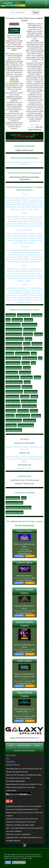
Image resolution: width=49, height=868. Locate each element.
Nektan (37, 377)
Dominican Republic (16, 255)
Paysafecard (34, 447)
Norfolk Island (23, 295)
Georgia (31, 269)
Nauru (34, 293)
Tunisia (36, 209)
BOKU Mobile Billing (13, 456)
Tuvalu (41, 300)
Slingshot (10, 416)
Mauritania (10, 205)
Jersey (40, 271)
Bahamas (40, 250)
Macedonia (31, 274)
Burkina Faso (10, 198)
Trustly (22, 449)
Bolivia (17, 217)
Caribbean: (24, 246)
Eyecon (28, 339)
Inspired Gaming (13, 363)
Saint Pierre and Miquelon (16, 226)
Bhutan (10, 233)
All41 (8, 320)
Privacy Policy (19, 862)
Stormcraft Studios (14, 421)
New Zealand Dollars (14, 503)
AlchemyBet (37, 315)
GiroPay (24, 456)
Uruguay (30, 226)
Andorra (17, 269)
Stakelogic (36, 416)
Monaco (17, 276)
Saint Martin (24, 259)
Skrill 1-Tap (23, 459)
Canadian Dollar (13, 498)
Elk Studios (28, 334)
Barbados (14, 252)
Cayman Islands (33, 252)
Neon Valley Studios (14, 382)
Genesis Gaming (22, 354)
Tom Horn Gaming (26, 425)
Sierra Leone (31, 207)
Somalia (40, 207)
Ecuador (15, 219)
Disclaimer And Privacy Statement (24, 751)
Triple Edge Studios (14, 430)
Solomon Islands (25, 300)
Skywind (34, 411)
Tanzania (24, 209)
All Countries (11, 755)
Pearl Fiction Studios (14, 392)
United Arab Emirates (27, 243)
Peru (40, 224)
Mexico (10, 224)
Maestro (8, 447)
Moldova (10, 276)
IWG (33, 363)
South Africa (15, 209)
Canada (29, 217)
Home (11, 745)
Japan (41, 236)
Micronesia (27, 293)
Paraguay (34, 224)
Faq (7, 758)
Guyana (30, 221)
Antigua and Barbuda (21, 250)
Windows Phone (24, 164)
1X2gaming (11, 315)
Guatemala (21, 221)
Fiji (29, 288)
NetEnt (27, 382)
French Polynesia (37, 288)
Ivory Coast (16, 202)
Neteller (26, 447)
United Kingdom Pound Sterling (18, 508)
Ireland (25, 271)
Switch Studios (29, 421)
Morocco (27, 205)
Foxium (27, 344)
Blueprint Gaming (29, 325)
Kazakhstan (17, 238)
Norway (34, 276)
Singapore (33, 240)
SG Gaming (11, 411)
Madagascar (34, 202)
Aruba (33, 250)
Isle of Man (32, 271)
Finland (24, 269)
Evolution (38, 334)
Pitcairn (36, 297)
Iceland (18, 271)
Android (9, 162)
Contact (37, 745)
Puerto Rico (12, 257)
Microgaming (27, 377)
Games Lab (37, 344)
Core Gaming (30, 330)
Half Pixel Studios (30, 358)
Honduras (38, 221)
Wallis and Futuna (24, 302)
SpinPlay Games (23, 416)
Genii (34, 354)
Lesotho (25, 202)
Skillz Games (23, 411)
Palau (14, 297)
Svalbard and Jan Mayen (27, 278)
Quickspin (25, 397)
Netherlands (26, 276)
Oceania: (24, 284)
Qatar (26, 240)
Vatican (28, 281)
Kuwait (25, 238)
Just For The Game (14, 368)
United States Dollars (14, 512)
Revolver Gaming (13, 406)
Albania (10, 269)
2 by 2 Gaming (24, 315)
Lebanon (32, 238)
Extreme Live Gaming (15, 339)
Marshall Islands (15, 293)
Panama (26, 224)
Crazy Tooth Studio (14, 334)
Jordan (9, 238)
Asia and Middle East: (25, 230)
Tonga (35, 300)
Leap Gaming (12, 373)
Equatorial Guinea (15, 200)
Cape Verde (21, 198)
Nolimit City (27, 387)
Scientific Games (29, 406)
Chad (28, 198)
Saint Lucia (15, 259)
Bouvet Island (11, 288)
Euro (24, 498)
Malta (38, 274)
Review (30, 556)
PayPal (15, 459)
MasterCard (17, 447)
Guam (33, 290)
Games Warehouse (14, 349)
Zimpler (24, 461)
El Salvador (24, 219)
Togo (30, 209)
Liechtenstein (20, 274)
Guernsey (11, 271)
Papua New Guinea (25, 297)
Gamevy (10, 354)
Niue (15, 295)
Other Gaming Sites (24, 745)
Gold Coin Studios (13, 358)
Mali (41, 202)
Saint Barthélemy (23, 257)
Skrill (42, 447)
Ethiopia (26, 200)
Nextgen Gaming (13, 387)
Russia (41, 276)
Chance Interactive (14, 330)
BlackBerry (17, 162)
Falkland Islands (35, 219)
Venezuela (38, 226)
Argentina (10, 217)
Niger (33, 205)
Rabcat (34, 397)
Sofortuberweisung (35, 459)
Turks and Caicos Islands (31, 262)
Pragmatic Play (31, 392)
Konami (27, 368)
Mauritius (19, 205)
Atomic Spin (17, 320)
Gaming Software (13, 765)
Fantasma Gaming (14, 344)
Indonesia (33, 236)
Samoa (15, 300)
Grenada (28, 255)
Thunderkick (11, 425)
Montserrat (37, 255)
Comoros (35, 198)
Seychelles (21, 207)
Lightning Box (25, 373)
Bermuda (22, 252)
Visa (27, 449)
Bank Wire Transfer (24, 468)
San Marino (12, 278)
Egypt (42, 198)
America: (25, 213)
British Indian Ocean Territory (25, 233)
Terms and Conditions (23, 550)
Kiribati (38, 290)
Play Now (19, 556)
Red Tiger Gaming (29, 401)
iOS (31, 162)
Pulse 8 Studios (12, 397)
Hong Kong (24, 236)
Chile (35, 217)
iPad (34, 162)
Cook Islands (22, 288)
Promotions (10, 761)
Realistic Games (13, 401)
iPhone (40, 162)
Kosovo (12, 274)
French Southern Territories (19, 290)
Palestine (19, 240)
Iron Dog (26, 363)
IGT (40, 358)
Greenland (12, 221)
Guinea (33, 200)
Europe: (25, 265)
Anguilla (9, 250)
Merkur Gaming (12, 377)
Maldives (40, 238)
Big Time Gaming (13, 325)
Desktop (25, 162)
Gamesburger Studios (33, 349)
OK (8, 862)
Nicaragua (18, 224)
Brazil (23, 217)
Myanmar (11, 240)
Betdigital (28, 320)
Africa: (24, 194)
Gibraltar (38, 269)
